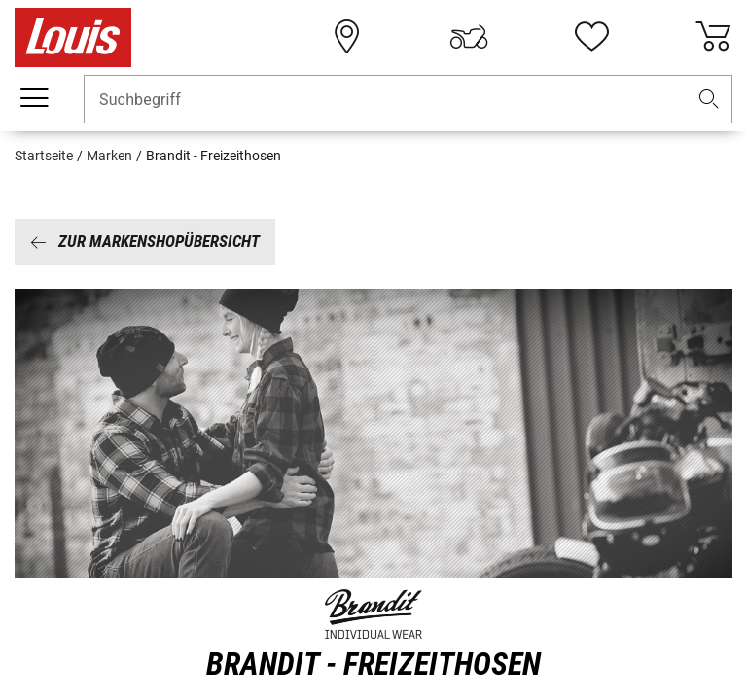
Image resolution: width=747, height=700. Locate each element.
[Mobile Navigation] (34, 98)
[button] (709, 100)
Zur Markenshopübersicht (145, 241)
